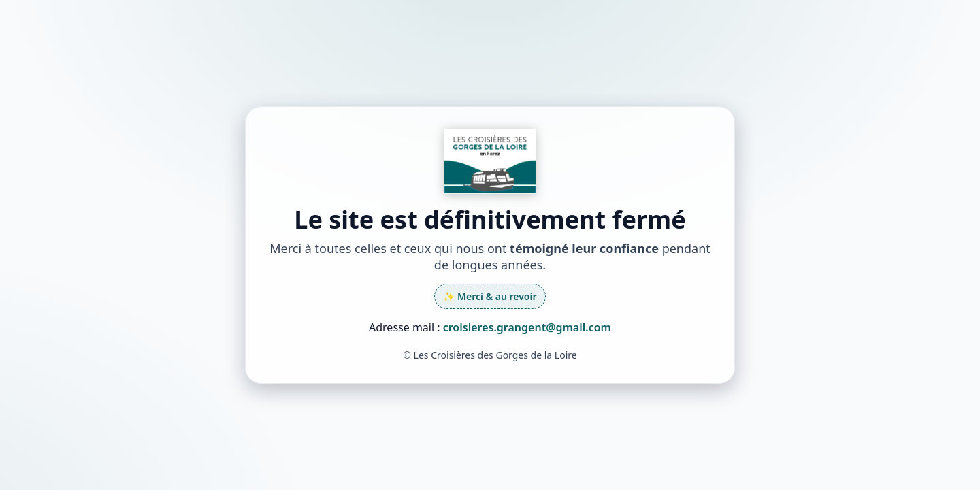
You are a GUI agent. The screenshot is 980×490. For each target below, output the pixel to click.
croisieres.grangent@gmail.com (527, 327)
